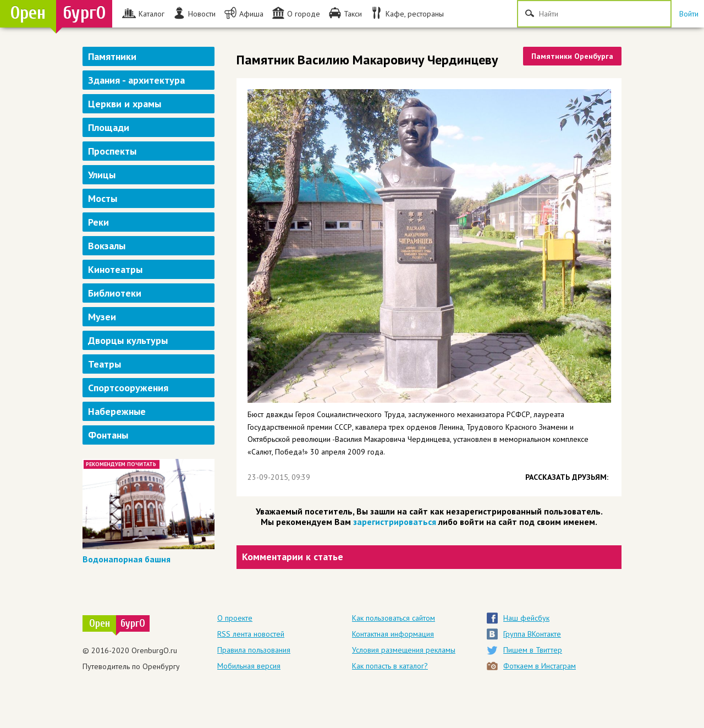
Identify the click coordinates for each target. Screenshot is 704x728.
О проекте (235, 618)
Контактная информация (393, 634)
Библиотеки (115, 293)
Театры (105, 364)
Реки (98, 222)
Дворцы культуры (128, 340)
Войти (689, 14)
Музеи (102, 317)
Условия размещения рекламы (404, 650)
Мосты (103, 198)
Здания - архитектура (136, 80)
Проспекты (112, 151)
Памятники (112, 56)
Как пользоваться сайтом (394, 618)
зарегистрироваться (395, 522)
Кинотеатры (115, 269)
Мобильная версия (249, 666)
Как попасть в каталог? (390, 666)
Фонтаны (108, 435)
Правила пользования (254, 650)
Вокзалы (107, 246)
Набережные (117, 411)
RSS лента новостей (251, 634)
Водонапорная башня (127, 559)
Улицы (102, 175)
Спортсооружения (128, 388)
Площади (109, 127)
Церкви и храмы (125, 104)
